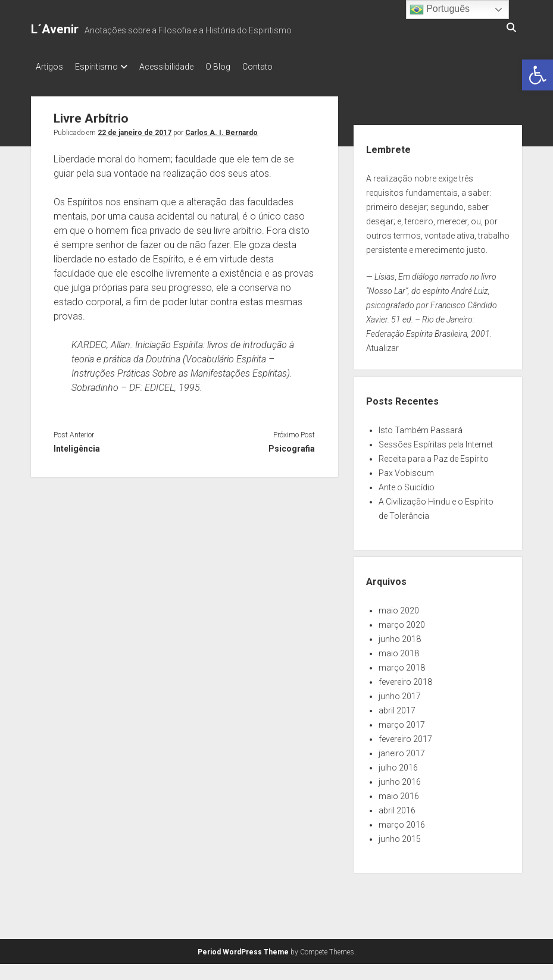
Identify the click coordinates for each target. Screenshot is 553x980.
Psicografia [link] (292, 445)
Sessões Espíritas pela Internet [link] (436, 441)
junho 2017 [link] (400, 693)
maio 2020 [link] (399, 607)
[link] (538, 75)
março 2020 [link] (402, 621)
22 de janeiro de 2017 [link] (135, 129)
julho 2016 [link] (398, 764)
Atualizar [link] (382, 345)
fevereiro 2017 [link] (405, 735)
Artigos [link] (49, 67)
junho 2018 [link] (400, 635)
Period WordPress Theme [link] (243, 948)
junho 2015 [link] (400, 835)
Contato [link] (281, 67)
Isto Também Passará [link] (421, 427)
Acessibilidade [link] (178, 67)
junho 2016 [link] (400, 778)
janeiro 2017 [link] (402, 750)
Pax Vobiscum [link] (406, 469)
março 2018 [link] (402, 664)
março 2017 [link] (402, 721)
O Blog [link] (236, 67)
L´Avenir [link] (55, 29)
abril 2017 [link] (397, 707)
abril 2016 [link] (397, 807)
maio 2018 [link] (399, 650)
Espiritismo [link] (102, 67)
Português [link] (440, 10)
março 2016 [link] (402, 821)
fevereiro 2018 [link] (405, 678)
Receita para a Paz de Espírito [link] (434, 455)
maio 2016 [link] (399, 793)
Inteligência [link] (77, 445)
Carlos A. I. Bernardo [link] (221, 129)
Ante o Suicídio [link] (407, 484)
